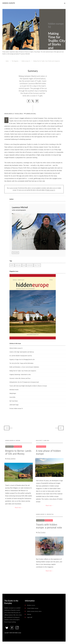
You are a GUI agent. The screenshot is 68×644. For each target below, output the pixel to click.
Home (7, 61)
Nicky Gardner (11, 459)
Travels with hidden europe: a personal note (49, 526)
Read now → (19, 508)
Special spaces (19, 114)
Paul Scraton (42, 532)
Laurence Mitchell (31, 114)
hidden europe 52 (26, 61)
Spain (24, 265)
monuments (30, 265)
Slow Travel (37, 265)
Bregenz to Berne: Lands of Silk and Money (18, 452)
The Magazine (15, 61)
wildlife (12, 265)
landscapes (18, 265)
